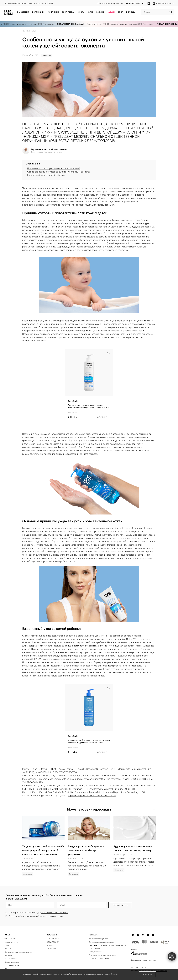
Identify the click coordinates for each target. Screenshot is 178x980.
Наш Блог (8, 955)
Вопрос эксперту (11, 942)
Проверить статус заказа (99, 958)
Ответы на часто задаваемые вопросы (104, 955)
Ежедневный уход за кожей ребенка (46, 175)
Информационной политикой (54, 913)
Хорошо (147, 974)
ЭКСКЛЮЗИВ (52, 949)
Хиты (90, 12)
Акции (7, 945)
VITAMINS (50, 945)
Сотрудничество (96, 952)
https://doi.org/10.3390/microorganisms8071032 (92, 796)
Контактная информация (99, 939)
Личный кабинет (11, 959)
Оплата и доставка (12, 962)
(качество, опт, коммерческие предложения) (108, 947)
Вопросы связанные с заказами (101, 942)
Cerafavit (73, 401)
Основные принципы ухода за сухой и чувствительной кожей (59, 172)
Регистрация (168, 3)
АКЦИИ (112, 12)
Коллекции (38, 12)
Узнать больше (111, 974)
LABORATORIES (53, 939)
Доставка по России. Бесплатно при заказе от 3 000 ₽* (29, 3)
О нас (7, 935)
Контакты (94, 935)
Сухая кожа (46, 55)
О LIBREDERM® (10, 939)
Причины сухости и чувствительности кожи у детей (54, 168)
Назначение (53, 12)
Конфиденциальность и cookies (144, 960)
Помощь (131, 12)
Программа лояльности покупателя (18, 952)
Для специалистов (12, 965)
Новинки (101, 12)
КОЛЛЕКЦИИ (52, 935)
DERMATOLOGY (53, 942)
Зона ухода (68, 12)
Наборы (81, 12)
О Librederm (23, 12)
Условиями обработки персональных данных (43, 916)
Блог (121, 12)
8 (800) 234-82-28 (134, 3)
